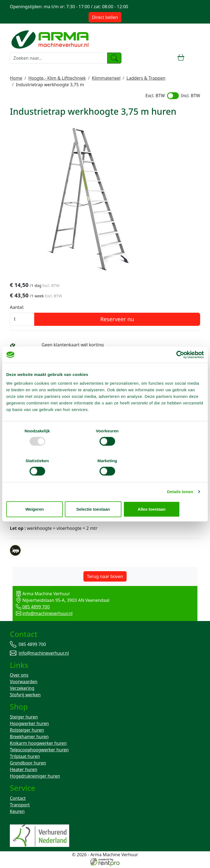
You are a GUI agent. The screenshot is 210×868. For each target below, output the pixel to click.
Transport (20, 806)
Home (16, 78)
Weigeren (38, 494)
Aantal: (17, 308)
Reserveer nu (117, 320)
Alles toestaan (171, 494)
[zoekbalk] (59, 58)
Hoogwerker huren (29, 725)
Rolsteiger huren (27, 731)
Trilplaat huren (25, 758)
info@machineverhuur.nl (41, 614)
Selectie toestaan (105, 494)
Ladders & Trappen (146, 78)
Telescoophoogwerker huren (39, 751)
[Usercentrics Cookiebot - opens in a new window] (180, 370)
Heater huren (24, 771)
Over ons (19, 676)
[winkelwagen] (181, 58)
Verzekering (22, 689)
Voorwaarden (24, 683)
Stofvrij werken (25, 696)
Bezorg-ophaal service (64, 358)
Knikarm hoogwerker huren (38, 745)
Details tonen (180, 477)
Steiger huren (24, 718)
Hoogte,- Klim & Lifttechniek (57, 78)
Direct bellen (105, 17)
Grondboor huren (28, 764)
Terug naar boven (105, 577)
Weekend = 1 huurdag (64, 352)
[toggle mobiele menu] (196, 58)
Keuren (17, 813)
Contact (18, 800)
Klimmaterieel (106, 78)
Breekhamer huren (29, 738)
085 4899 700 (30, 607)
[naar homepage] (51, 39)
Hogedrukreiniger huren (35, 777)
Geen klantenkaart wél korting (73, 345)
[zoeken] (114, 58)
